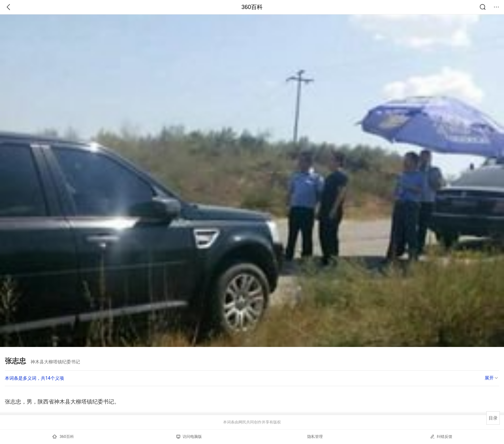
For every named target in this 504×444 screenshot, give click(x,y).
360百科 (252, 7)
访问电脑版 (189, 437)
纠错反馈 (441, 436)
